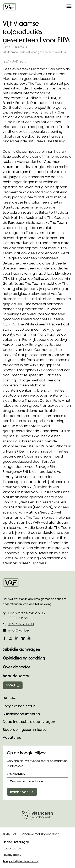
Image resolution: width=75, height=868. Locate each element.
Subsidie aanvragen (21, 649)
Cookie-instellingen (16, 842)
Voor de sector (16, 676)
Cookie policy (12, 849)
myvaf (11, 685)
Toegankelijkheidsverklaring (21, 861)
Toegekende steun (19, 706)
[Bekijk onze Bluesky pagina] (23, 638)
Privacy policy (12, 855)
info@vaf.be (18, 630)
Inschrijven (19, 792)
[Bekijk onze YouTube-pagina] (29, 638)
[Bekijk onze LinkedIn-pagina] (17, 638)
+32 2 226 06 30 (21, 624)
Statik (55, 834)
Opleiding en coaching (24, 658)
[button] (69, 7)
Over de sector (16, 667)
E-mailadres (16, 774)
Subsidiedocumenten (21, 714)
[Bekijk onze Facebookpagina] (4, 638)
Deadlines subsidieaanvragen (29, 722)
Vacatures (12, 737)
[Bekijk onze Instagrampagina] (11, 638)
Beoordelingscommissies (25, 730)
